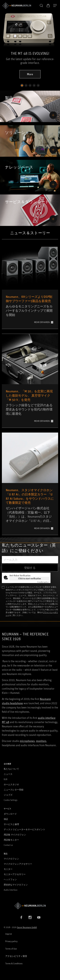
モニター (8, 869)
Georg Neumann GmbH (27, 927)
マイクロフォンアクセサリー (18, 864)
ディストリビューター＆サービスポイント (24, 829)
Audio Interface (11, 890)
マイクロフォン (11, 859)
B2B (6, 779)
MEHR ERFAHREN (42, 322)
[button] (41, 6)
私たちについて (11, 769)
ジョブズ (8, 795)
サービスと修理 (11, 824)
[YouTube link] (39, 917)
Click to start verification (30, 578)
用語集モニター (11, 840)
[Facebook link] (21, 917)
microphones (27, 741)
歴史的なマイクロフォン (16, 885)
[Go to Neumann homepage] (30, 906)
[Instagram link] (30, 917)
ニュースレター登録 (14, 790)
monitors (41, 741)
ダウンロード (10, 814)
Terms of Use (11, 949)
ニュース (8, 774)
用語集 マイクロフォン (15, 835)
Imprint (9, 934)
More (30, 74)
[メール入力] (30, 560)
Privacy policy (11, 941)
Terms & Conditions (14, 963)
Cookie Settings (11, 800)
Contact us (8, 845)
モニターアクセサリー (15, 874)
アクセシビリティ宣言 (16, 956)
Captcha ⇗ (43, 582)
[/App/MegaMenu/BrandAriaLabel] (17, 6)
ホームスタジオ (11, 784)
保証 (6, 819)
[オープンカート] (48, 6)
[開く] (55, 6)
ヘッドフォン (10, 879)
